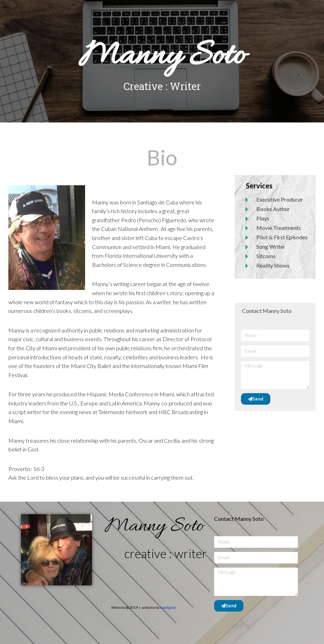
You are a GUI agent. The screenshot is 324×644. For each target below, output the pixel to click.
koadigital (168, 607)
